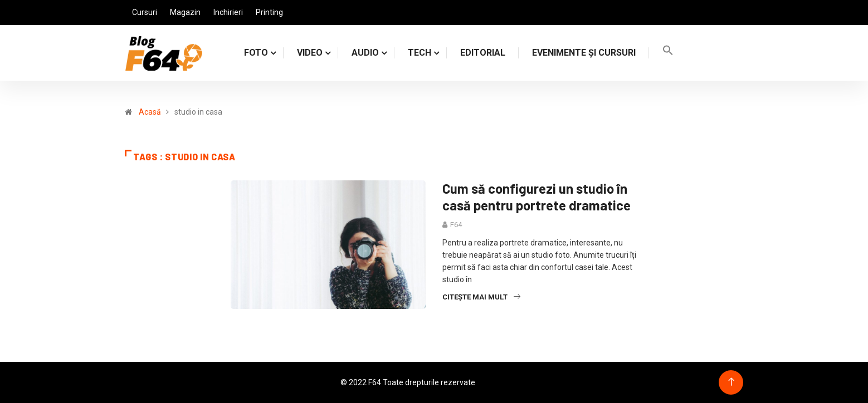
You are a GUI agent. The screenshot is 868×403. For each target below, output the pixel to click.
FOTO (256, 53)
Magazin (185, 12)
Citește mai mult (481, 297)
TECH (420, 53)
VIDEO (310, 53)
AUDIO (365, 53)
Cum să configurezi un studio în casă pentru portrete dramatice (537, 197)
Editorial (483, 53)
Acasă (150, 112)
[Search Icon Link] (668, 53)
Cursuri (145, 12)
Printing (269, 12)
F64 (456, 225)
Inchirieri (228, 12)
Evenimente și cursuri (584, 53)
